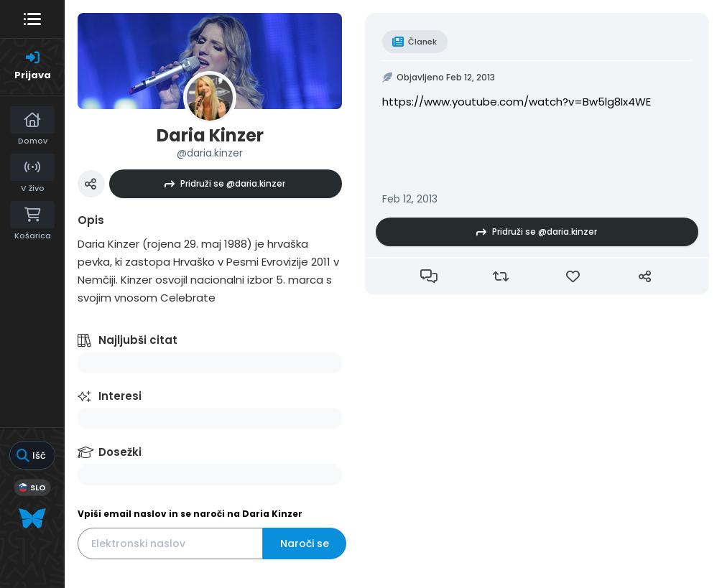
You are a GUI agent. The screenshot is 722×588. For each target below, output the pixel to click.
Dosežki (120, 452)
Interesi (120, 396)
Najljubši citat (138, 340)
